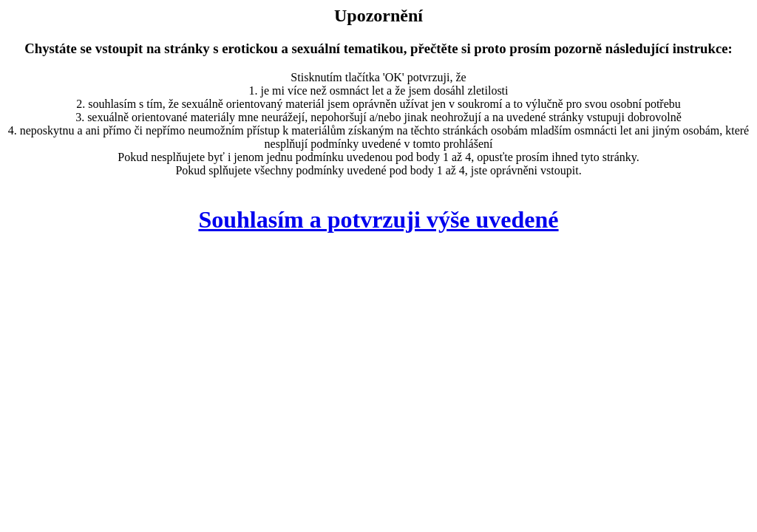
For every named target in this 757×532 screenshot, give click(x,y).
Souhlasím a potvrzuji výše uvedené (378, 219)
